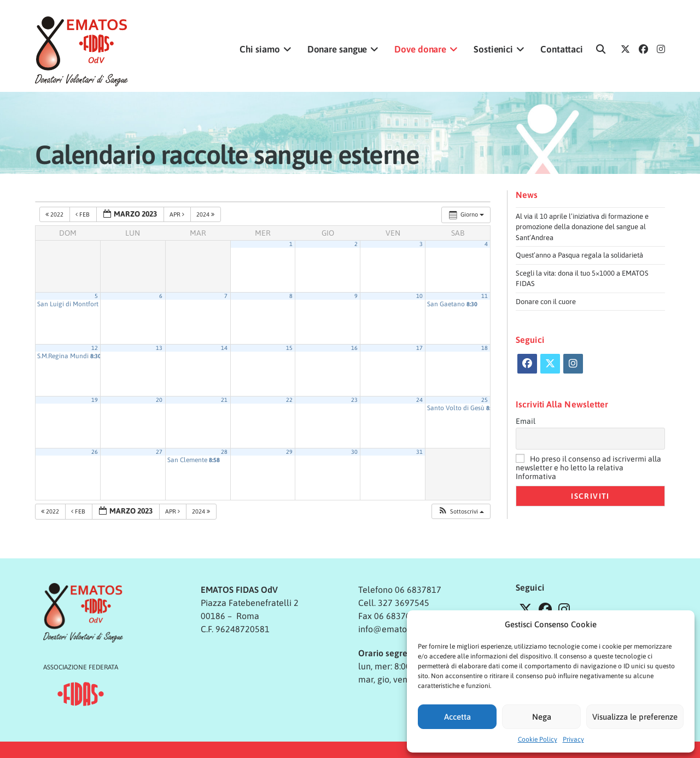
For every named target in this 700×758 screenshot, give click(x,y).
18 (485, 348)
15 (289, 348)
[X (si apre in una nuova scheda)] (625, 49)
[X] (550, 364)
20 (159, 400)
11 (485, 296)
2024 (206, 214)
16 (354, 348)
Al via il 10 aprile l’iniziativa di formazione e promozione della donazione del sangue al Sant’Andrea (582, 227)
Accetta (457, 717)
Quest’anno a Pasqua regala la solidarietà (579, 255)
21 (224, 400)
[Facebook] (527, 364)
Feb (83, 214)
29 (289, 452)
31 (419, 452)
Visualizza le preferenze (635, 717)
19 (95, 400)
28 (224, 452)
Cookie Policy (538, 739)
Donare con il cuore (546, 302)
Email (526, 421)
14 (224, 348)
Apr (178, 214)
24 (419, 400)
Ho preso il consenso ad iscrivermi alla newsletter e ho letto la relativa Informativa (588, 468)
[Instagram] (573, 364)
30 (354, 452)
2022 (55, 214)
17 (419, 348)
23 (354, 400)
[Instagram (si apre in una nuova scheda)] (661, 49)
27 (159, 452)
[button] (461, 512)
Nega (542, 717)
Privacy (573, 739)
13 (159, 348)
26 (95, 452)
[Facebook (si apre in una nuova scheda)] (643, 49)
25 (485, 400)
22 (289, 400)
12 (95, 348)
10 (419, 296)
